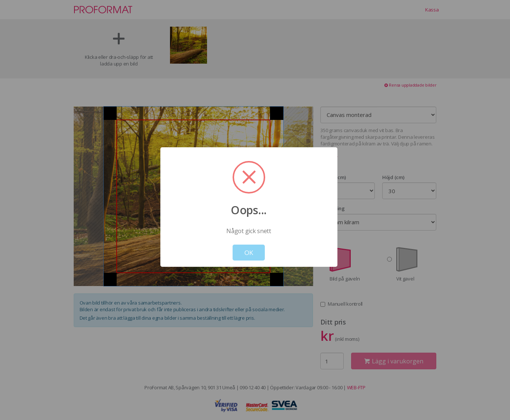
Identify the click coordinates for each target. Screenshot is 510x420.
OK (249, 253)
